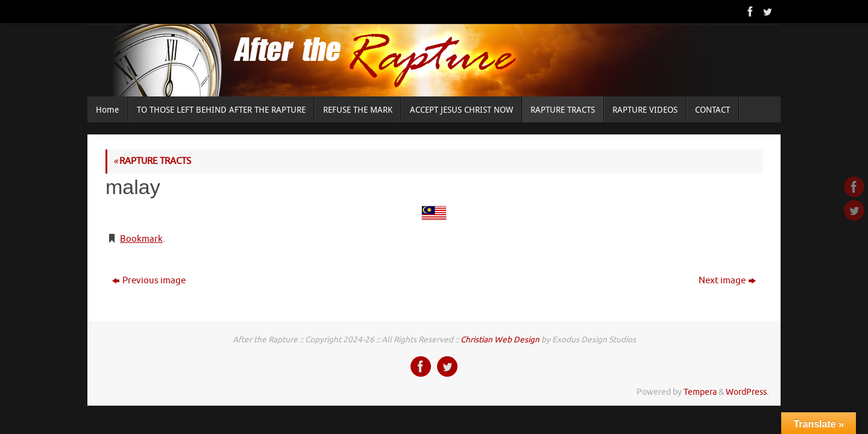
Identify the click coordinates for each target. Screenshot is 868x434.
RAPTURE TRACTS (152, 161)
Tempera (700, 392)
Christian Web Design (500, 340)
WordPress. (747, 392)
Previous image (149, 281)
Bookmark (141, 239)
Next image (727, 281)
